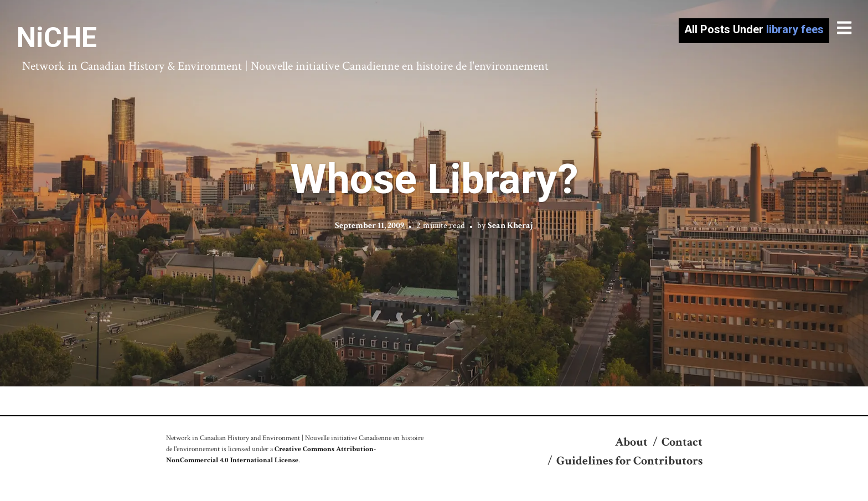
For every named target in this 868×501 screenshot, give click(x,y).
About (631, 442)
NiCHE (57, 38)
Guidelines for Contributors (629, 461)
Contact (682, 442)
